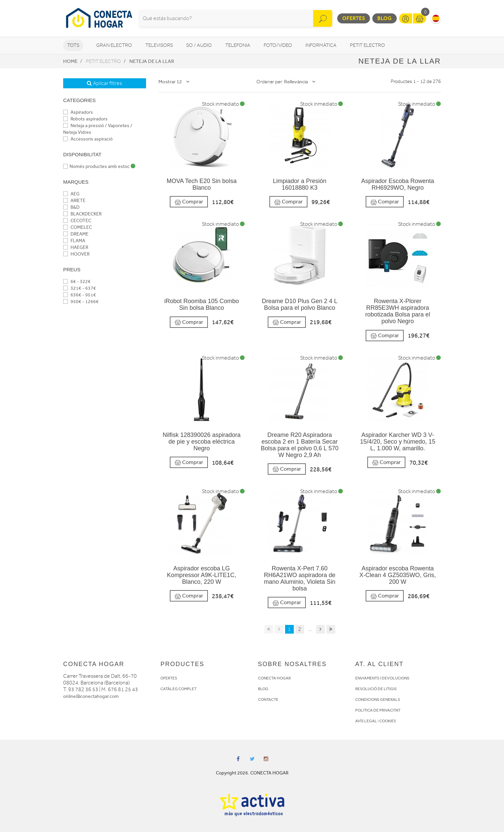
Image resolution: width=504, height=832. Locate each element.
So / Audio (199, 45)
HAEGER (76, 247)
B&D (71, 207)
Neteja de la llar (152, 61)
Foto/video (278, 45)
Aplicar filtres (104, 83)
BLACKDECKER (82, 214)
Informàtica (321, 45)
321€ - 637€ (80, 288)
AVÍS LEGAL (366, 721)
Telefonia (238, 45)
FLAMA (74, 241)
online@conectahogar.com (91, 696)
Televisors (159, 45)
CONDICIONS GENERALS (378, 700)
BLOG (263, 689)
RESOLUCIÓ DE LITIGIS (376, 689)
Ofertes (354, 18)
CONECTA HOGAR (274, 678)
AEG (71, 194)
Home (70, 61)
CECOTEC (77, 221)
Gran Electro (114, 45)
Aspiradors (78, 112)
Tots (73, 45)
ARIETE (74, 201)
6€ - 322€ (77, 282)
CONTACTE (268, 700)
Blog (385, 18)
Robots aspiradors (85, 119)
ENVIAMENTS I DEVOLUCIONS (382, 678)
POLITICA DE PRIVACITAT (378, 710)
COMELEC (78, 227)
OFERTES (169, 678)
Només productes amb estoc (99, 166)
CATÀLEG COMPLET (178, 689)
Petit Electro (367, 45)
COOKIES (388, 721)
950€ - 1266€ (81, 302)
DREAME (76, 234)
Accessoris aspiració (88, 139)
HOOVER (76, 254)
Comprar (189, 202)
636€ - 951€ (80, 295)
